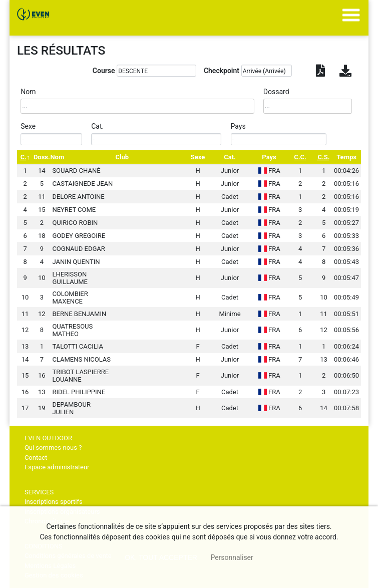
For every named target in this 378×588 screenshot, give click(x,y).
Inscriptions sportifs (54, 502)
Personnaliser (232, 557)
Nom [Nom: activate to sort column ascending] (57, 157)
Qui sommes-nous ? (53, 448)
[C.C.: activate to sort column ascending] (300, 157)
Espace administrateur (57, 467)
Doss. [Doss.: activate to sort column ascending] (42, 157)
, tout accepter (161, 557)
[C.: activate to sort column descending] (25, 157)
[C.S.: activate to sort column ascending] (324, 157)
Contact (36, 458)
